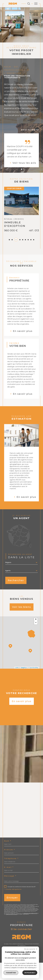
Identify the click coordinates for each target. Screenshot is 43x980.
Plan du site (21, 964)
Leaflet (17, 685)
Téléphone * (11, 876)
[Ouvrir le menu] (36, 4)
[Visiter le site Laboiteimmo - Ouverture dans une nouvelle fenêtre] (21, 973)
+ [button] (36, 637)
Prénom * (10, 867)
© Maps (23, 685)
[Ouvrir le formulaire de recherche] (29, 4)
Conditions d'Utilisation (12, 931)
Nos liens (15, 966)
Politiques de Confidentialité (30, 931)
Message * (10, 893)
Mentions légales (32, 964)
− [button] (36, 640)
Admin (9, 966)
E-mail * (9, 885)
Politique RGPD (25, 966)
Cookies (33, 966)
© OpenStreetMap (33, 685)
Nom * (8, 858)
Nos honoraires (10, 964)
